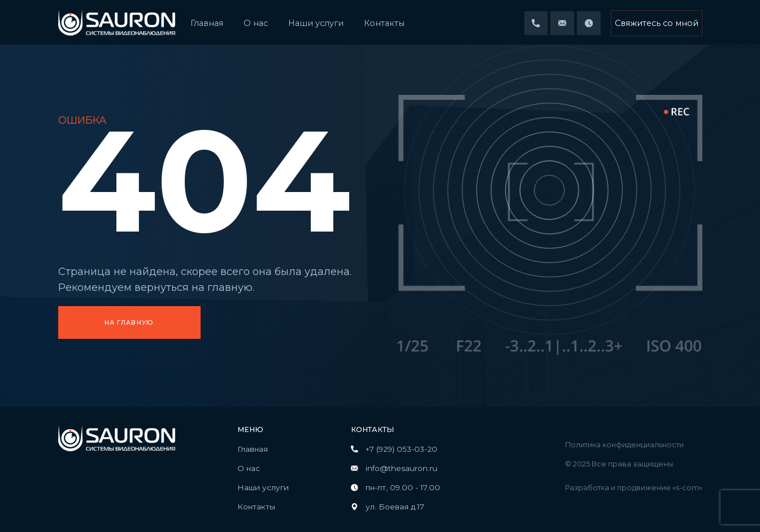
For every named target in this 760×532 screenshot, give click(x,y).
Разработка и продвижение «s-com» (634, 488)
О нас (256, 23)
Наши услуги (316, 23)
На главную (129, 323)
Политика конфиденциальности (624, 445)
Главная (207, 23)
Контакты (384, 23)
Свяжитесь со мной (657, 23)
